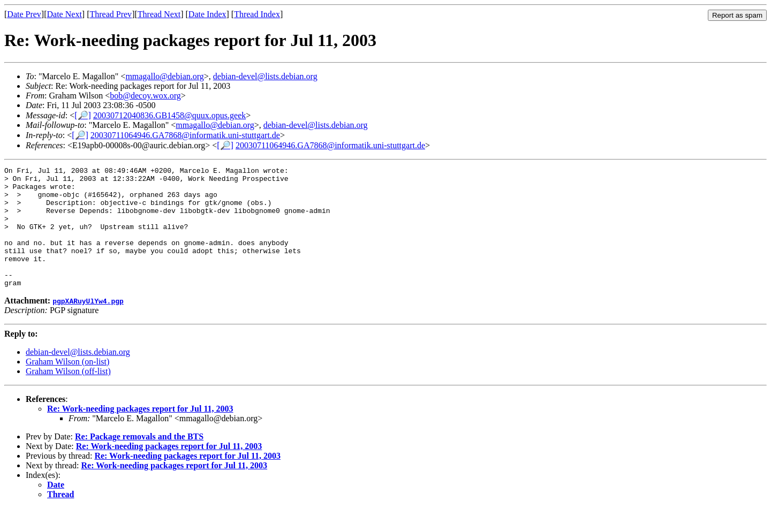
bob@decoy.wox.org (145, 96)
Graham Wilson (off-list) (68, 395)
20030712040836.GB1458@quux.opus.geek (169, 115)
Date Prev (24, 14)
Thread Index (257, 14)
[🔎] (83, 115)
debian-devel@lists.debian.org (265, 76)
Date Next (65, 14)
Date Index (207, 14)
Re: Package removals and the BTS (139, 461)
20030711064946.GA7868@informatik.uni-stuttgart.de (185, 135)
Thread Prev (111, 14)
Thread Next (159, 14)
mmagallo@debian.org (164, 76)
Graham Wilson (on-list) (67, 386)
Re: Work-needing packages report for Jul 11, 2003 (140, 433)
